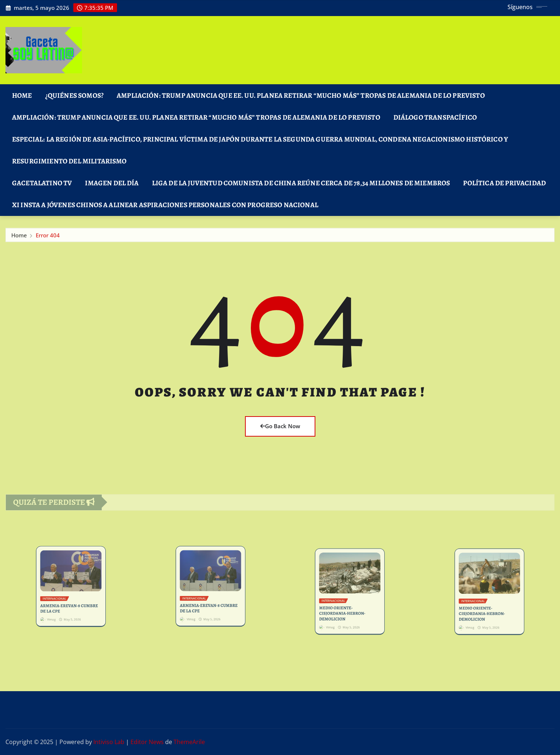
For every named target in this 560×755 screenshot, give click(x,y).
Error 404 (48, 238)
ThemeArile (189, 742)
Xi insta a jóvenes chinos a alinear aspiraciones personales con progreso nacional (165, 205)
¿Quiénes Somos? (74, 95)
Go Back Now (280, 426)
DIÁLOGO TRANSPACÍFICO (435, 117)
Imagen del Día (112, 183)
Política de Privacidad (504, 183)
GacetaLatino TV (42, 183)
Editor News (147, 742)
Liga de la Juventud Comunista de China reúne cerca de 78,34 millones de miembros (301, 183)
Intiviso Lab (109, 742)
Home (22, 95)
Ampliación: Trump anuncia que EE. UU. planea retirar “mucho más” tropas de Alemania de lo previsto (301, 95)
